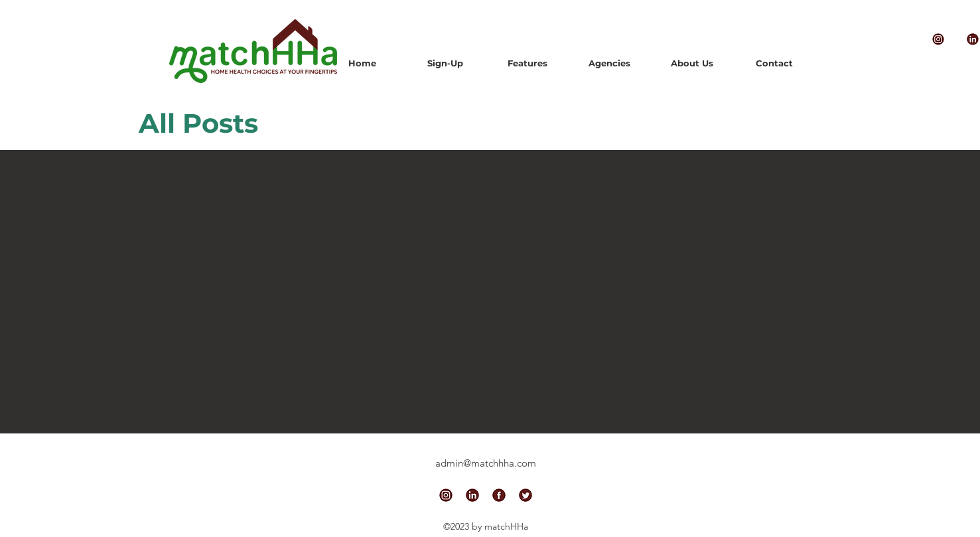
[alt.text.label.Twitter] (525, 495)
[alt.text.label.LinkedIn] (472, 495)
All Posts (198, 123)
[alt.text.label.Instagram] (938, 39)
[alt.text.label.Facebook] (499, 495)
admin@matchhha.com (486, 463)
